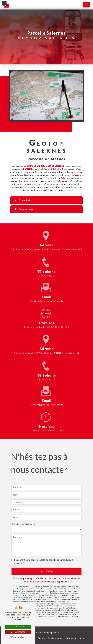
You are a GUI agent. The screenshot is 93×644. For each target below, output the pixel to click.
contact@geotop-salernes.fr (46, 297)
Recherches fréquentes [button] (47, 633)
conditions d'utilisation (35, 578)
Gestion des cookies (76, 638)
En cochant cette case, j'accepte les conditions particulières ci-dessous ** (44, 557)
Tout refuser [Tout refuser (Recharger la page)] (18, 632)
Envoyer (49, 567)
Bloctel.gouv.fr (49, 612)
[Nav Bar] (87, 5)
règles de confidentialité (63, 574)
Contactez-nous (23, 209)
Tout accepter (18, 627)
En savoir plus (23, 200)
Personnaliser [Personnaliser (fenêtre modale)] (18, 637)
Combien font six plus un (23, 520)
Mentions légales (55, 638)
